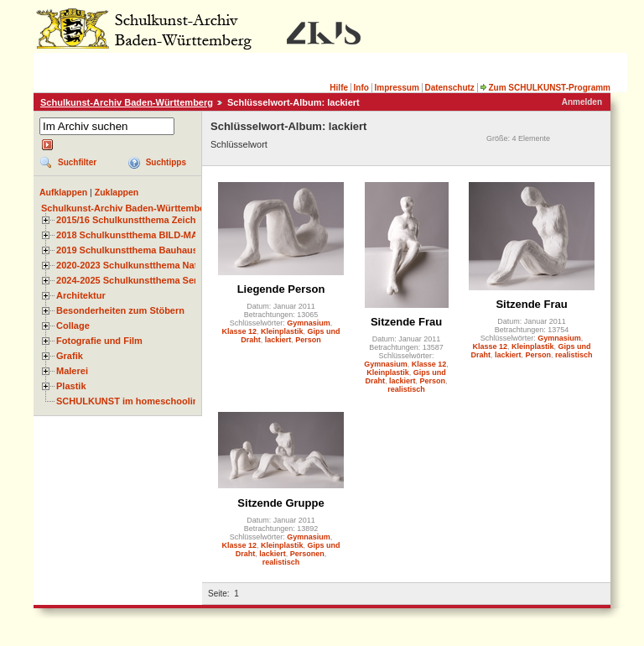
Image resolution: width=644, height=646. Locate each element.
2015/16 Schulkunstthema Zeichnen (134, 220)
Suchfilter (77, 162)
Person (308, 340)
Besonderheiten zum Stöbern (120, 310)
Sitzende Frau (406, 322)
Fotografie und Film (99, 341)
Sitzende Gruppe (280, 503)
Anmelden (582, 102)
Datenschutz (449, 88)
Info (361, 88)
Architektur (81, 295)
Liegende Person (281, 289)
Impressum (396, 88)
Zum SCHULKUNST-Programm (545, 88)
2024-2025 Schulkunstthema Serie (131, 280)
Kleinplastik (282, 331)
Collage (73, 326)
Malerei (72, 371)
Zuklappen (117, 192)
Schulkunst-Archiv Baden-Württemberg (127, 102)
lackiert (278, 340)
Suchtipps (166, 162)
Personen (307, 554)
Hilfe (339, 88)
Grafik (70, 356)
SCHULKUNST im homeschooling (130, 401)
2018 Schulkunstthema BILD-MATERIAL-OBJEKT (164, 235)
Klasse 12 (239, 331)
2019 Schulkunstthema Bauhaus (127, 250)
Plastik (71, 386)
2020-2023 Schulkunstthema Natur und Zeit (151, 265)
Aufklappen (63, 192)
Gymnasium (309, 323)
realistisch (406, 389)
